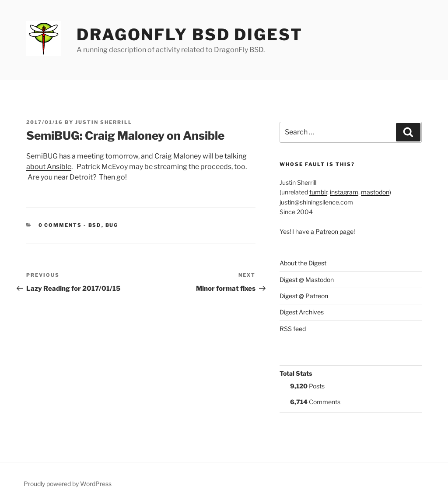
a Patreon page (332, 231)
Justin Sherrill (104, 122)
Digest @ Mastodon (307, 280)
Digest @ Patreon (304, 296)
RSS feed (293, 329)
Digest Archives (302, 312)
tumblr (318, 192)
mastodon (375, 192)
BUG (112, 225)
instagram (344, 192)
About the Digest (303, 263)
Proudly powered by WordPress (68, 484)
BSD (95, 225)
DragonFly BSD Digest (190, 35)
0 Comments (60, 225)
